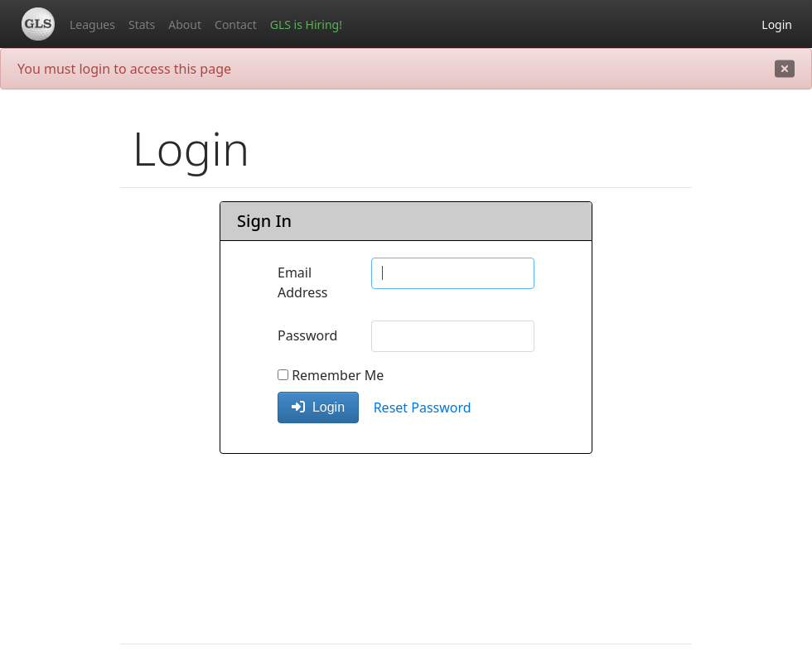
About (185, 24)
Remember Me (331, 375)
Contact (236, 24)
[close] (785, 69)
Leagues (92, 24)
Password (307, 335)
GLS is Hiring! (306, 24)
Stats (142, 24)
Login (777, 24)
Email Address (303, 282)
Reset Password (423, 407)
